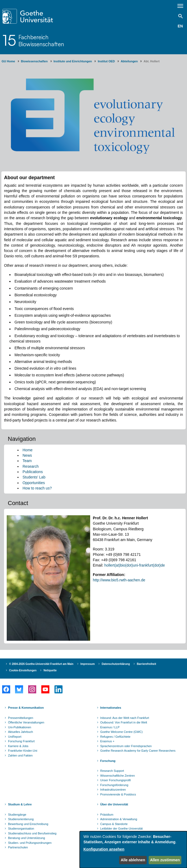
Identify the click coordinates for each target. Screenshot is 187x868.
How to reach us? (37, 488)
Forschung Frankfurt (21, 741)
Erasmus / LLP (110, 727)
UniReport (15, 737)
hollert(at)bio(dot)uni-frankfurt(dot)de (135, 565)
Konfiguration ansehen (104, 849)
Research (31, 466)
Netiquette (50, 670)
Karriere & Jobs (18, 746)
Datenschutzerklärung (116, 664)
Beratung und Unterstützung (27, 838)
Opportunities (34, 483)
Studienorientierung (21, 819)
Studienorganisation (21, 829)
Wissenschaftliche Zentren (118, 776)
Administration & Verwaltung (119, 819)
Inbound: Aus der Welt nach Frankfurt (125, 718)
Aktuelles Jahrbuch (21, 732)
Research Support (112, 771)
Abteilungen (129, 61)
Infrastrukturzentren (113, 790)
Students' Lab (34, 477)
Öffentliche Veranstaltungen (26, 722)
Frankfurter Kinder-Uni (23, 751)
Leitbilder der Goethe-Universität (122, 829)
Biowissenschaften (34, 61)
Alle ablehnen (133, 860)
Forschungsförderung (114, 785)
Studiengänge (17, 815)
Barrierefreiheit (146, 664)
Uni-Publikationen (20, 727)
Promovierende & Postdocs (118, 794)
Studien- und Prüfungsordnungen (30, 843)
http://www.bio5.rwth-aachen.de (119, 580)
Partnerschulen (18, 847)
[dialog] (133, 850)
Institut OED (106, 61)
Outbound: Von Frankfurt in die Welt (124, 722)
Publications (33, 472)
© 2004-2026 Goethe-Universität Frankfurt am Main (41, 664)
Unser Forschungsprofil (116, 780)
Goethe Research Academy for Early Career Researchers (138, 751)
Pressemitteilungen (21, 718)
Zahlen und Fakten (20, 755)
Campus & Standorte (114, 824)
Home (27, 450)
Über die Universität (114, 804)
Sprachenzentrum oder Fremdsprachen (126, 746)
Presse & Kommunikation (26, 708)
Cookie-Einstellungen (23, 670)
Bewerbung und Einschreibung (28, 824)
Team (27, 461)
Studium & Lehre (20, 804)
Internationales (111, 708)
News (27, 455)
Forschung (108, 761)
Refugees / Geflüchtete (115, 737)
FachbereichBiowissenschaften (41, 41)
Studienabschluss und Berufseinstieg (32, 833)
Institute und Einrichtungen (73, 61)
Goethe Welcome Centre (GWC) (122, 732)
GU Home (8, 61)
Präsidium (107, 815)
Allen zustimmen (165, 860)
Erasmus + (107, 741)
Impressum (88, 664)
